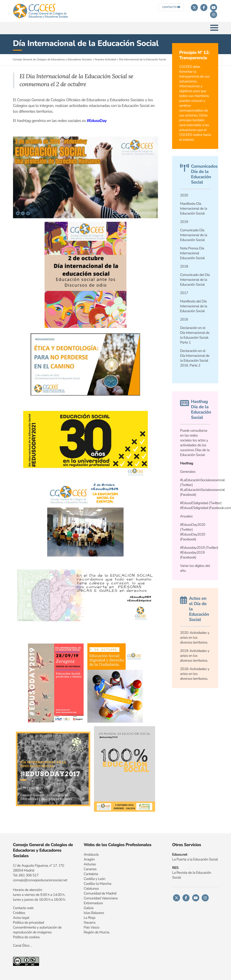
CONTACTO (171, 7)
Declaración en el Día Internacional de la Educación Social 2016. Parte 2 (195, 358)
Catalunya (91, 889)
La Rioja (89, 918)
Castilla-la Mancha (97, 884)
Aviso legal (21, 918)
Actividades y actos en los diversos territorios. (195, 656)
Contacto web (23, 908)
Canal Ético (21, 946)
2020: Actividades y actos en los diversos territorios (195, 638)
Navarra (89, 923)
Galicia (89, 908)
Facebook (188, 557)
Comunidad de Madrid (100, 893)
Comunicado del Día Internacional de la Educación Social (195, 280)
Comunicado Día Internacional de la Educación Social (194, 235)
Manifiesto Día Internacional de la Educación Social (194, 209)
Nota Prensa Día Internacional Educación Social (192, 253)
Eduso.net (180, 855)
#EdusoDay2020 (193, 525)
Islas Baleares (94, 913)
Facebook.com (220, 508)
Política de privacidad (29, 923)
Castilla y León (94, 879)
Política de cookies (26, 937)
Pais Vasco (91, 927)
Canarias (90, 869)
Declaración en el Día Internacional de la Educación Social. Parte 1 (195, 335)
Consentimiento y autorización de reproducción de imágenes (37, 930)
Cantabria (91, 874)
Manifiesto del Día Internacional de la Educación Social (194, 306)
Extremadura (93, 903)
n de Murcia (101, 932)
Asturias (90, 864)
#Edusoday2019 (192, 548)
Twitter (215, 503)
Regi (87, 932)
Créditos (19, 913)
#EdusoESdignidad (194, 503)
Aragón (89, 859)
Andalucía (91, 855)
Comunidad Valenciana (101, 898)
